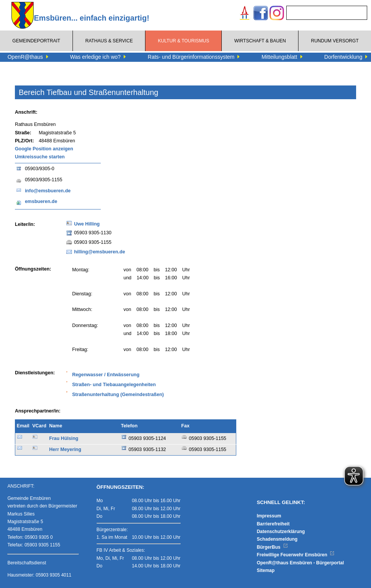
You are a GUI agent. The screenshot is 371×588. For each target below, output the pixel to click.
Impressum (269, 516)
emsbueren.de (41, 201)
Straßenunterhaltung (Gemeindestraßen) (118, 395)
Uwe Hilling (87, 224)
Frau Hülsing (64, 438)
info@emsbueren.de (48, 191)
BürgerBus (272, 547)
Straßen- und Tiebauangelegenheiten (114, 385)
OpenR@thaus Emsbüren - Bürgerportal (300, 563)
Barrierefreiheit (273, 524)
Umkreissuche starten (40, 157)
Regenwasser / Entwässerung (106, 375)
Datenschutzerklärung (281, 532)
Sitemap (266, 570)
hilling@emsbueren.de (100, 252)
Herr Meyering (65, 449)
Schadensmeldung (277, 539)
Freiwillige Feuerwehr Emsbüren (296, 555)
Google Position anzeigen (44, 149)
